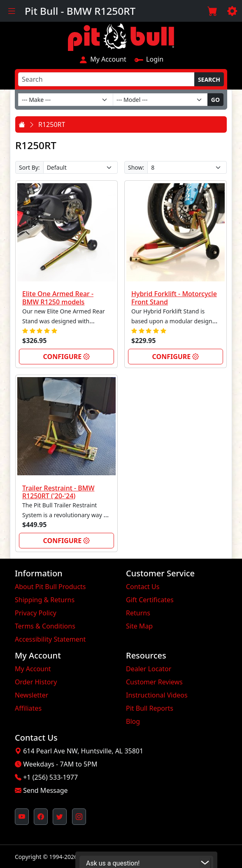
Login (149, 59)
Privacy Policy (36, 613)
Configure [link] (67, 357)
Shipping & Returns (45, 600)
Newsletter (31, 695)
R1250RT (52, 124)
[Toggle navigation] (12, 11)
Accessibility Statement (50, 639)
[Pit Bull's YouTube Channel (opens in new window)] (22, 817)
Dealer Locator (149, 669)
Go (215, 100)
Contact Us (143, 587)
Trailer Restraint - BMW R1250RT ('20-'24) (58, 492)
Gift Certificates (150, 600)
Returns (138, 613)
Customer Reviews (154, 682)
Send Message (45, 790)
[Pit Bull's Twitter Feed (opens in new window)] (60, 817)
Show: (136, 167)
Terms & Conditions (45, 626)
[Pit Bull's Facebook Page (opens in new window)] (41, 817)
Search (209, 79)
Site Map (139, 626)
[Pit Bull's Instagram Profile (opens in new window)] (79, 817)
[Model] (160, 100)
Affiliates (28, 708)
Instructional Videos (157, 695)
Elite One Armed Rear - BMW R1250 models (58, 298)
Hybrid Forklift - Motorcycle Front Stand (174, 298)
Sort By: (29, 167)
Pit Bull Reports (150, 708)
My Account (102, 59)
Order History (36, 682)
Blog (133, 721)
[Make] (66, 100)
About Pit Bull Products (50, 587)
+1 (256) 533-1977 (50, 777)
